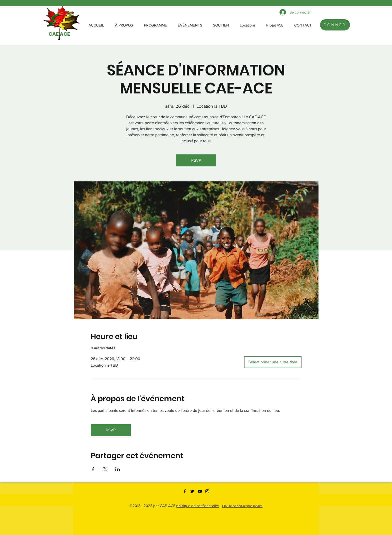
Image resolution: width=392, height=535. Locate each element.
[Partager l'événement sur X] (105, 469)
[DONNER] (335, 25)
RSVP (196, 160)
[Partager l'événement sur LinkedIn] (118, 469)
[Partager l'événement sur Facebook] (93, 469)
